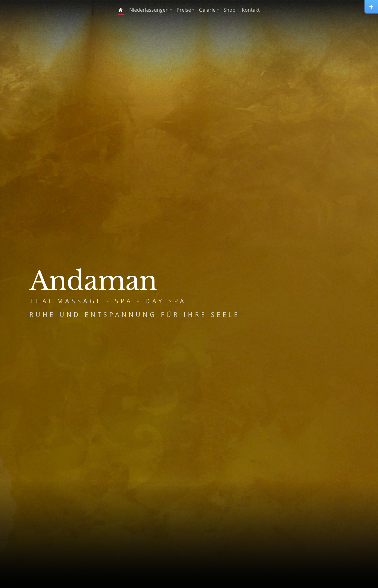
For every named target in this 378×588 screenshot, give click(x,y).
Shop (230, 10)
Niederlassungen (149, 10)
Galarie (207, 10)
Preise (184, 10)
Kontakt (251, 10)
